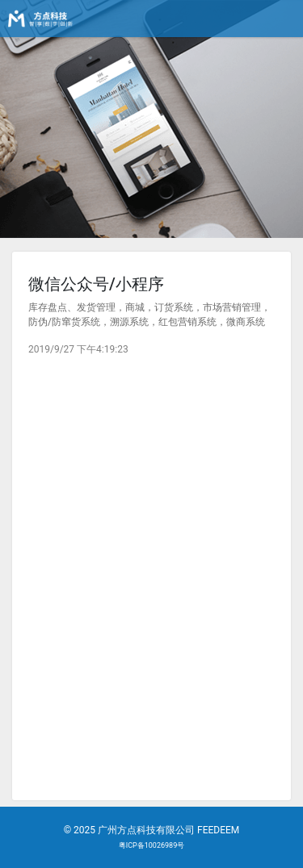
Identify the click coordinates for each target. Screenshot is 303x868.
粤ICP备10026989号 (151, 845)
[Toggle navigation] (280, 19)
